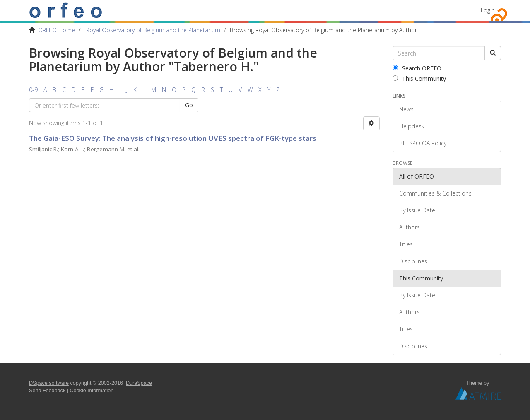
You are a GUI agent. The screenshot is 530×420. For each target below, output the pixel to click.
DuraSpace (139, 383)
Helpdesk (412, 126)
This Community (419, 78)
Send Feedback (47, 391)
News (406, 109)
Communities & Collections (435, 193)
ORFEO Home (57, 30)
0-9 (33, 90)
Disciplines (413, 261)
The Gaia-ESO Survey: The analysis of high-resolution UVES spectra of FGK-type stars (173, 138)
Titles (406, 244)
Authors (410, 227)
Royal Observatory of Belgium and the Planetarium (153, 30)
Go (189, 105)
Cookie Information (92, 391)
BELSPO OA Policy (423, 143)
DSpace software (49, 383)
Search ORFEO (417, 68)
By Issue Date (417, 210)
